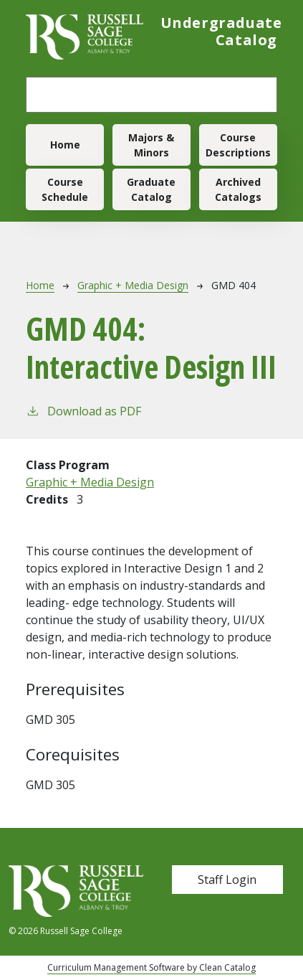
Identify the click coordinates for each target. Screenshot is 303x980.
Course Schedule (65, 189)
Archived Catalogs (238, 189)
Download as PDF (83, 411)
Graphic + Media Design (133, 285)
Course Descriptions (238, 145)
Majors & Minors (151, 145)
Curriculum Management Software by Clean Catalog (151, 967)
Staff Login (227, 880)
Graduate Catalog (151, 189)
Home (65, 145)
